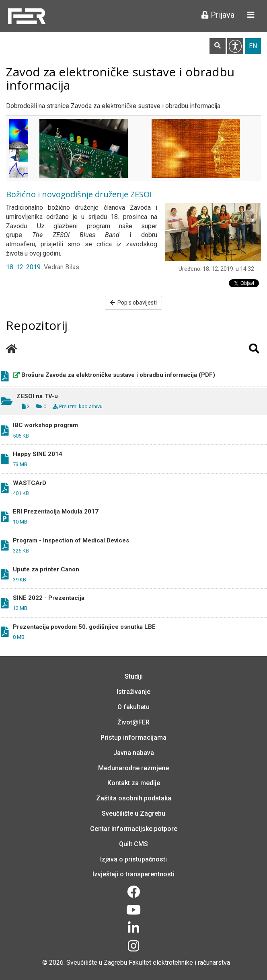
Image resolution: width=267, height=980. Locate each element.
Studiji (134, 676)
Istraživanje (133, 692)
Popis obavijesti (134, 303)
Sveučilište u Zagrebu (133, 813)
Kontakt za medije (134, 783)
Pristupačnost (235, 46)
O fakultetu (133, 707)
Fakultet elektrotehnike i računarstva (179, 963)
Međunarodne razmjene (133, 768)
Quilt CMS (133, 844)
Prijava (218, 15)
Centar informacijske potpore (134, 829)
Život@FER (133, 722)
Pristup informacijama (133, 738)
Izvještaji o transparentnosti (133, 874)
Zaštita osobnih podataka (134, 798)
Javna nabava (134, 753)
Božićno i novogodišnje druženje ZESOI (79, 194)
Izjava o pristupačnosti (133, 859)
